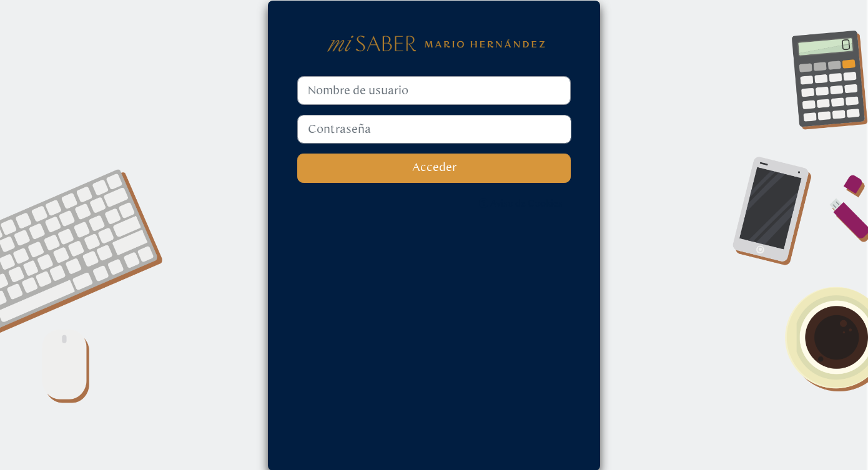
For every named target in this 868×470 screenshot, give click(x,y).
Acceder (434, 168)
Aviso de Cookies (521, 203)
